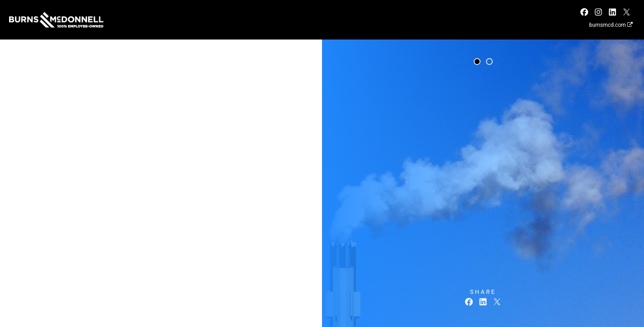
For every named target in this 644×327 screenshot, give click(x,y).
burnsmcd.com (611, 25)
